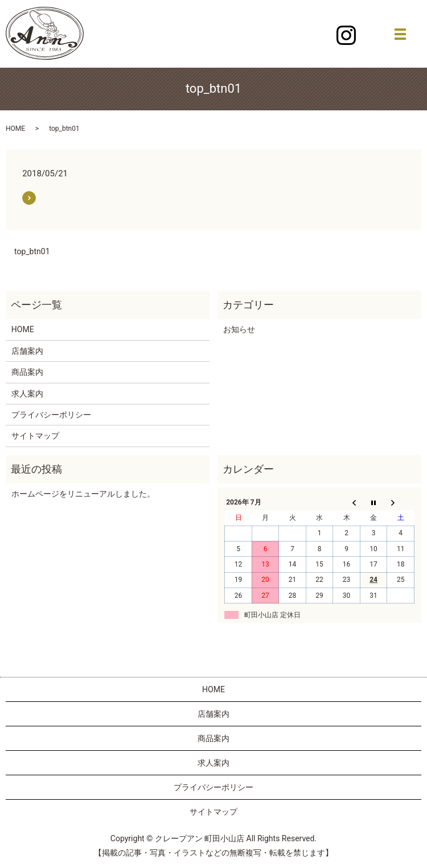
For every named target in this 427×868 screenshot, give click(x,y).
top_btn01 (32, 251)
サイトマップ (35, 436)
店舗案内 (27, 351)
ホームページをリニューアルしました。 (83, 494)
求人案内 (27, 394)
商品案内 (27, 372)
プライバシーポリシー (51, 415)
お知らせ (239, 329)
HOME (15, 129)
